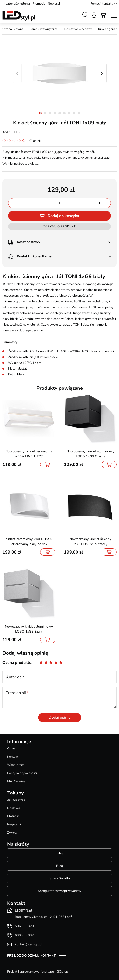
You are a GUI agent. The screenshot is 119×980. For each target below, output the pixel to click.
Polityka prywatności (22, 773)
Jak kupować (16, 800)
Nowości (54, 4)
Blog (60, 866)
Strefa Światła (60, 878)
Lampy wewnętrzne (44, 29)
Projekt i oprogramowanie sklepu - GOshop (38, 972)
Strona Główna (13, 29)
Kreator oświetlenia (16, 4)
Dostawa (14, 808)
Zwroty (12, 833)
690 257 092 (24, 935)
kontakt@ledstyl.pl (29, 944)
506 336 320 (24, 926)
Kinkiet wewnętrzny (78, 29)
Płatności (14, 816)
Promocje (39, 4)
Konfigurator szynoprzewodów (59, 891)
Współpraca (16, 765)
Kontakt (13, 757)
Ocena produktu (17, 663)
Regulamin (15, 824)
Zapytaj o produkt (59, 226)
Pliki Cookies (16, 781)
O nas (11, 748)
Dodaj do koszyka (63, 216)
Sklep (60, 853)
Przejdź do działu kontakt (31, 956)
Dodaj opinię (60, 718)
